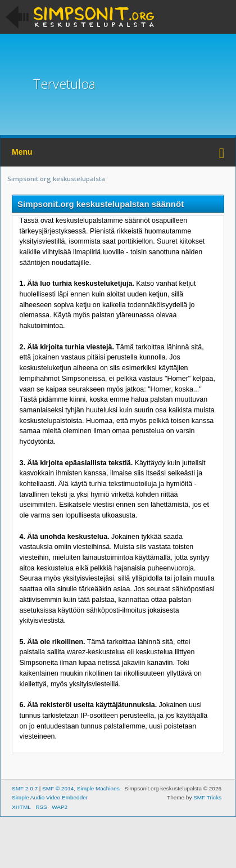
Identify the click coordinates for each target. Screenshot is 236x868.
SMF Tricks (207, 797)
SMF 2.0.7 (25, 788)
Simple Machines (98, 788)
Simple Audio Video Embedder (50, 797)
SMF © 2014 (58, 788)
